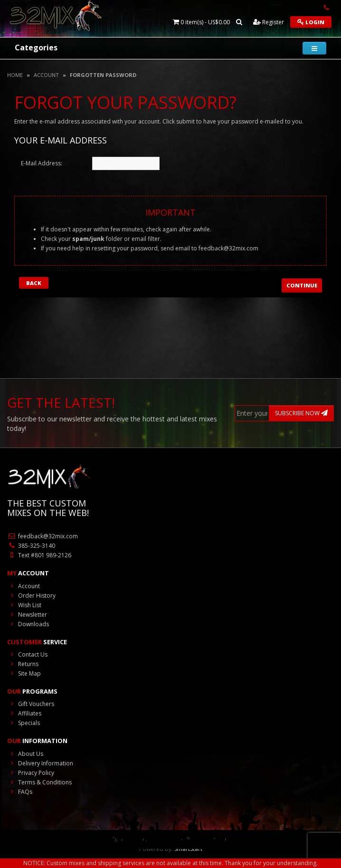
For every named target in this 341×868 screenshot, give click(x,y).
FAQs (20, 792)
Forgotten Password (103, 75)
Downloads (28, 624)
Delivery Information (40, 763)
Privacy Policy (31, 773)
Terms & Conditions (39, 782)
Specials (24, 723)
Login (311, 22)
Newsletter (27, 615)
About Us (25, 754)
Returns (23, 664)
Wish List (24, 605)
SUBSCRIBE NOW (301, 413)
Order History (31, 596)
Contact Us (27, 654)
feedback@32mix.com (228, 248)
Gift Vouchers (31, 704)
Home (15, 75)
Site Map (24, 673)
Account (46, 75)
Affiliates (24, 713)
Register (269, 22)
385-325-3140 (31, 546)
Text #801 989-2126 (39, 555)
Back (34, 283)
